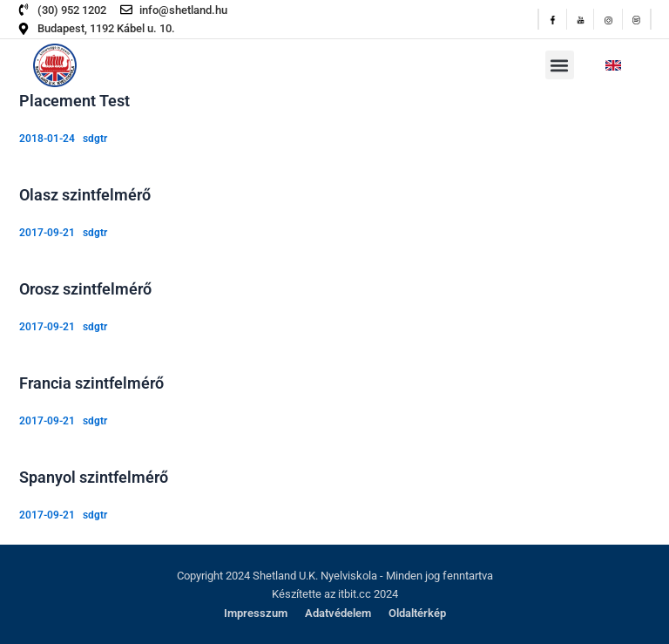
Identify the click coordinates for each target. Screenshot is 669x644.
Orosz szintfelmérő (85, 289)
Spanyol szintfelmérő (94, 477)
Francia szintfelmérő (91, 383)
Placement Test (74, 101)
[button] (560, 65)
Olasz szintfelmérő (85, 195)
